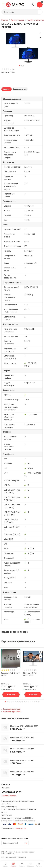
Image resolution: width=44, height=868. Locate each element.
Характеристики (20, 89)
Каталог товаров (17, 20)
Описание (7, 89)
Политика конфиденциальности (14, 857)
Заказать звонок (9, 796)
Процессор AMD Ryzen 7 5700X (10, 674)
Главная (5, 20)
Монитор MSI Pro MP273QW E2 (30, 674)
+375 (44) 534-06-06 (33, 5)
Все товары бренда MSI (12, 712)
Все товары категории (12, 709)
